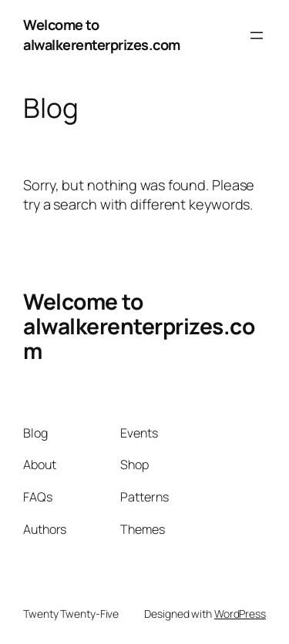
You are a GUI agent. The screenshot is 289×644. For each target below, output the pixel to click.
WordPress (240, 614)
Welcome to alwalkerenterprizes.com (102, 35)
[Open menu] (257, 35)
